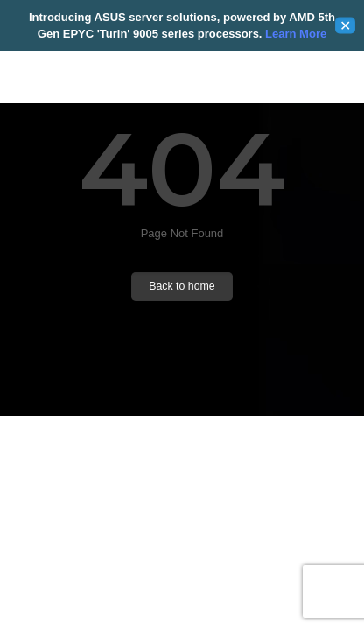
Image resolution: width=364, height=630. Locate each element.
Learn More (294, 34)
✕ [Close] (345, 26)
